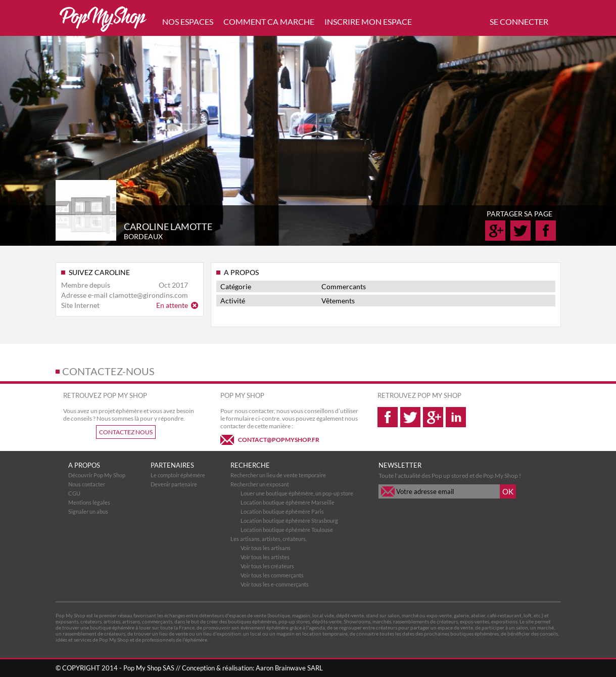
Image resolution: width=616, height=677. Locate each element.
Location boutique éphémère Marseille (288, 502)
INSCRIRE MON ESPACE (368, 21)
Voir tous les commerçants (272, 575)
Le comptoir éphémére (178, 475)
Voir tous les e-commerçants (275, 584)
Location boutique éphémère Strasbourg (289, 521)
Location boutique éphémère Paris (282, 511)
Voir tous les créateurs (267, 566)
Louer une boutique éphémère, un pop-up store (297, 493)
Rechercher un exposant (260, 484)
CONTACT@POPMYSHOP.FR (279, 440)
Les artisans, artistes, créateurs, (269, 539)
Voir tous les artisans (266, 548)
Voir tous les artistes (265, 557)
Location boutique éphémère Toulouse (287, 530)
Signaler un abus (88, 511)
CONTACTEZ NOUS (126, 432)
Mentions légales (89, 502)
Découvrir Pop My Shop (97, 475)
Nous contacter (87, 484)
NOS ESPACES (188, 21)
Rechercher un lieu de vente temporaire (278, 475)
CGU (74, 493)
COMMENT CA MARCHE (269, 21)
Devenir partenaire (174, 484)
